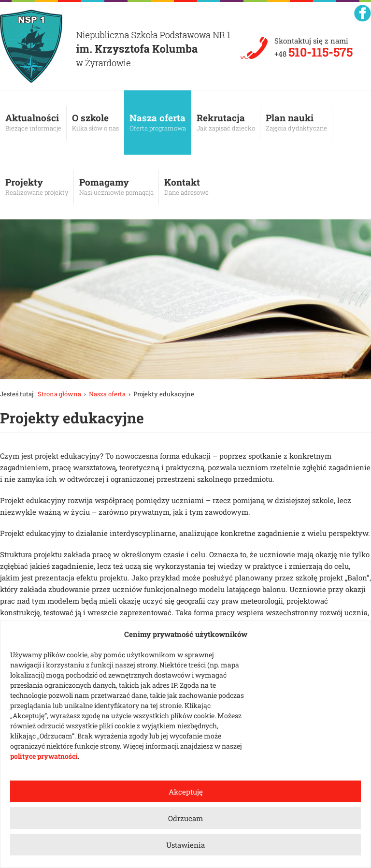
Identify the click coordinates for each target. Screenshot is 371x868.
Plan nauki (296, 122)
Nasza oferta (158, 122)
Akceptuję (186, 792)
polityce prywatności (44, 756)
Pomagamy (116, 187)
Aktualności (33, 122)
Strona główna (59, 394)
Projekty (37, 187)
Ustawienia (185, 845)
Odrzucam (185, 818)
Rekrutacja (226, 122)
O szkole (95, 122)
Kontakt (186, 187)
